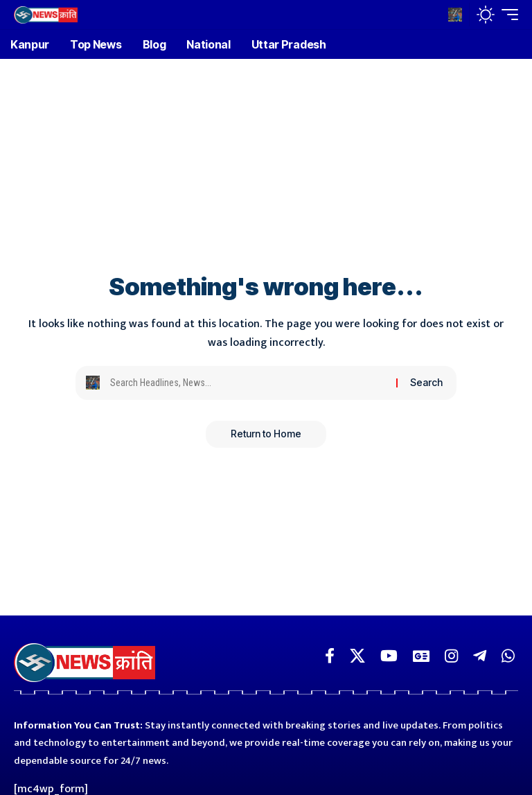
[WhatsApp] (508, 656)
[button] (455, 15)
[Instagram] (451, 656)
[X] (357, 656)
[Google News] (421, 656)
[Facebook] (330, 656)
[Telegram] (480, 656)
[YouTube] (389, 656)
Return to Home (266, 434)
